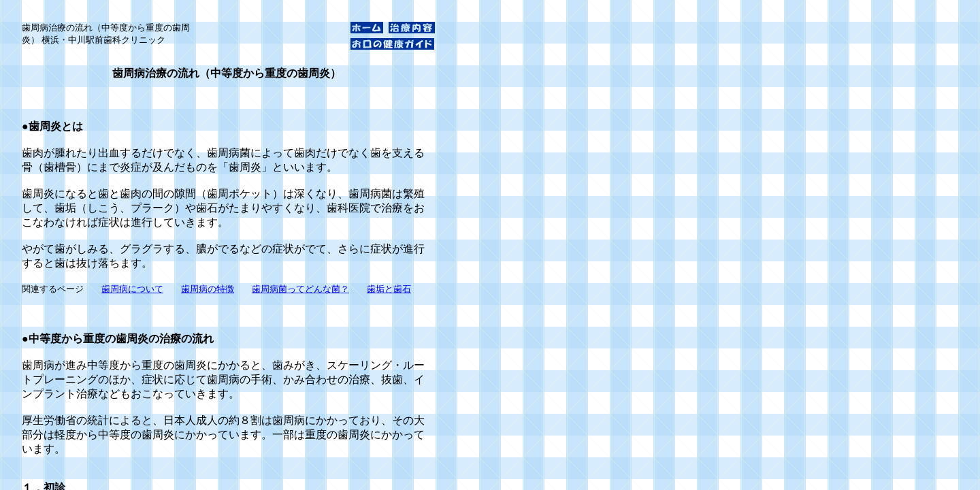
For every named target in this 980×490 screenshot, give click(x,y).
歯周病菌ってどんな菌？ (300, 289)
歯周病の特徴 (208, 289)
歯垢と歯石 (389, 289)
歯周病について (132, 289)
